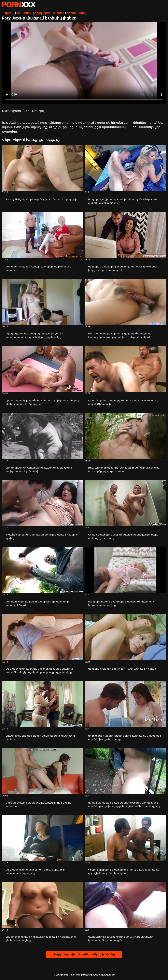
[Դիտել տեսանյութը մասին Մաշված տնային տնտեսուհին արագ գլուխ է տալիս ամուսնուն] (43, 771)
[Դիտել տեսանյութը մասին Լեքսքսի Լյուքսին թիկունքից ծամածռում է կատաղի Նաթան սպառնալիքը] (125, 570)
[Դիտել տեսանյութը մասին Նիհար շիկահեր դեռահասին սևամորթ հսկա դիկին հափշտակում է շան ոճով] (43, 436)
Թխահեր (23, 13)
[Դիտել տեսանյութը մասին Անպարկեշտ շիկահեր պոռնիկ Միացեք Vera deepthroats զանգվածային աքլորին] (125, 168)
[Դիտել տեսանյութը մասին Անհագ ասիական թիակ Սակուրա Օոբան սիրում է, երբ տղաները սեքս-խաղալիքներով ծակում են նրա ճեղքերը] (125, 771)
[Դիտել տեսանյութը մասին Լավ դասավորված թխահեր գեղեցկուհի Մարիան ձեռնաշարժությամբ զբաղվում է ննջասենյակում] (125, 302)
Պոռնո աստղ (76, 13)
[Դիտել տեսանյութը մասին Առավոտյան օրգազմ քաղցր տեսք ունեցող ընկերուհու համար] (43, 704)
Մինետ (59, 13)
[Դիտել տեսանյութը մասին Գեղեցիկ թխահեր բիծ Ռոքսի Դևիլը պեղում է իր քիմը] (125, 637)
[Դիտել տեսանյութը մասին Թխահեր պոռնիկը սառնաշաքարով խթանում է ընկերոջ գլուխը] (43, 503)
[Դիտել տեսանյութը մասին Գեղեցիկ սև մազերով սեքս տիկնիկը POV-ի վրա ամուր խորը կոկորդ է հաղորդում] (125, 235)
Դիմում (9, 13)
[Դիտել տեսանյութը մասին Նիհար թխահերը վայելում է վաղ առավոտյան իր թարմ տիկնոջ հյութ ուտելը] (125, 503)
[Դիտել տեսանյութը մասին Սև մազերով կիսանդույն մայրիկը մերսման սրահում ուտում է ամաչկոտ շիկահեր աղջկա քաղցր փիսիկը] (43, 637)
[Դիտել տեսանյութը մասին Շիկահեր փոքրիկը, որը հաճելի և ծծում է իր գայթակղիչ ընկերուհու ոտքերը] (43, 905)
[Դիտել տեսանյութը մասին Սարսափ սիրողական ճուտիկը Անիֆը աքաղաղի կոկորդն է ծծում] (43, 570)
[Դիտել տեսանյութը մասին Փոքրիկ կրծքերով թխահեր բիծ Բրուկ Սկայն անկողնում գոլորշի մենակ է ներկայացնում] (125, 838)
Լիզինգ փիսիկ (42, 13)
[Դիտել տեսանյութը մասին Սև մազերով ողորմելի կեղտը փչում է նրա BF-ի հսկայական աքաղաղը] (43, 838)
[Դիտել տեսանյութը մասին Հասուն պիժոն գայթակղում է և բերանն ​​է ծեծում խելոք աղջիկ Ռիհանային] (125, 369)
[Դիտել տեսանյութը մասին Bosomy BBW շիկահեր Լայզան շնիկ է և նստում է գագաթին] (43, 168)
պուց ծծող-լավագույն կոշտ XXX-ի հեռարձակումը (19, 5)
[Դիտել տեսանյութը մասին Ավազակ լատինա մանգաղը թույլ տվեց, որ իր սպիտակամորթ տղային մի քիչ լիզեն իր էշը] (43, 302)
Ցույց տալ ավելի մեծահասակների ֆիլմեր (84, 954)
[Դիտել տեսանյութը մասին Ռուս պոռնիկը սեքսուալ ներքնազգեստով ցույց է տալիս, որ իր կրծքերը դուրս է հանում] (125, 436)
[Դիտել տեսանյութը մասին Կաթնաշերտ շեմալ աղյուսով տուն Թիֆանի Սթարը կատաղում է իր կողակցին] (125, 905)
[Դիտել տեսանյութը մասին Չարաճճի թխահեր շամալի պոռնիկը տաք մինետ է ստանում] (43, 235)
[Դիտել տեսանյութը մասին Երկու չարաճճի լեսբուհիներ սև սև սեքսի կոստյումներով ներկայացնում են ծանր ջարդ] (43, 369)
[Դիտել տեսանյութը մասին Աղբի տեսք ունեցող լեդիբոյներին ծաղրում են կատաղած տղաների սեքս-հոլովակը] (125, 704)
